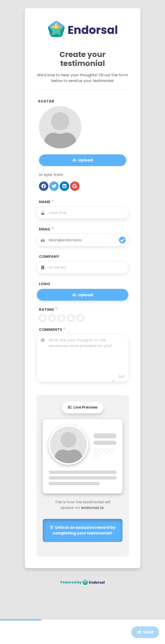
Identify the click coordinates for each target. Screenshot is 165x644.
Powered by (83, 582)
